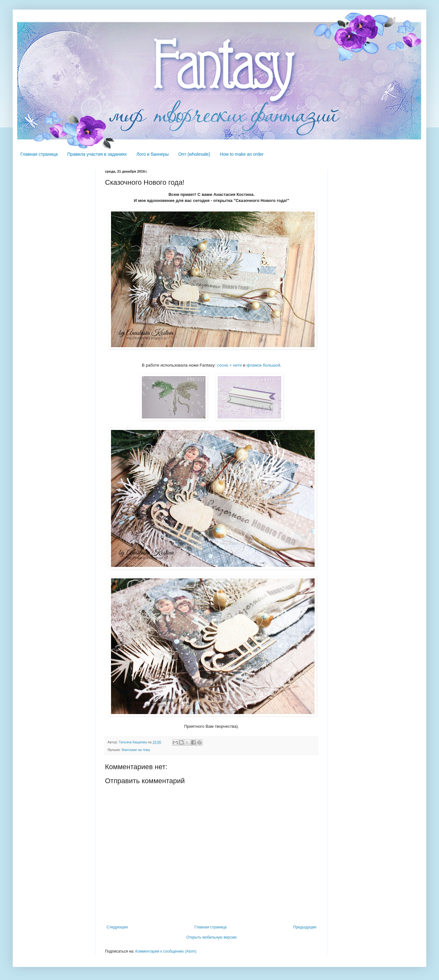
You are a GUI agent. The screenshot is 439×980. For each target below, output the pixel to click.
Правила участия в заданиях (97, 154)
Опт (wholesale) (194, 154)
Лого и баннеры (153, 154)
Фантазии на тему (136, 750)
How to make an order (242, 154)
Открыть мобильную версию (212, 937)
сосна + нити (229, 365)
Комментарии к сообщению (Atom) (166, 951)
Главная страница (39, 154)
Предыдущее (305, 927)
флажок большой (263, 365)
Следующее (117, 927)
